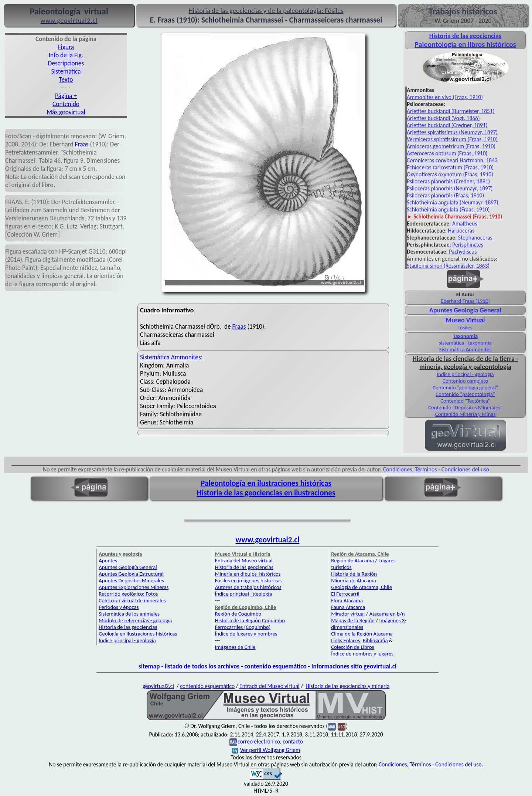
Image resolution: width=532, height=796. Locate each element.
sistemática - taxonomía (465, 343)
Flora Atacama (347, 600)
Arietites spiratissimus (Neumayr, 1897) (452, 132)
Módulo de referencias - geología (135, 620)
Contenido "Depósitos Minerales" (465, 407)
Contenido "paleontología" (465, 394)
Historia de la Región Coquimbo (250, 620)
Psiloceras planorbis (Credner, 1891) (448, 181)
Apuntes (108, 560)
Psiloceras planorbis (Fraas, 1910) (445, 195)
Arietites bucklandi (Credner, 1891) (447, 125)
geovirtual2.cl (158, 686)
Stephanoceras (475, 238)
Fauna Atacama (348, 607)
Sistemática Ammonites (465, 349)
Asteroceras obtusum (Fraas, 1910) (447, 153)
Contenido (66, 104)
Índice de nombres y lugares (362, 654)
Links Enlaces (345, 640)
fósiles (465, 328)
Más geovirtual (66, 112)
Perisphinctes (468, 245)
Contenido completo (465, 381)
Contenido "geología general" (465, 387)
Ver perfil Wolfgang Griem (266, 750)
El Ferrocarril (345, 594)
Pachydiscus (463, 252)
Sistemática (66, 71)
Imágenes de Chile (235, 647)
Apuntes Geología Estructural (131, 574)
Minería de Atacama (353, 580)
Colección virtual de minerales (132, 600)
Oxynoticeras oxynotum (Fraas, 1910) (450, 174)
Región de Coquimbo (238, 614)
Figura (66, 47)
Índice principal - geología (465, 374)
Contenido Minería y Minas (465, 414)
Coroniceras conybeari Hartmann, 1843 (452, 160)
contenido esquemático (275, 666)
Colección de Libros (352, 647)
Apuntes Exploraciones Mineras (134, 587)
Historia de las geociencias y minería (347, 686)
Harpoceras (461, 231)
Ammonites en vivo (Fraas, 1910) (445, 97)
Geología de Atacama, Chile (362, 587)
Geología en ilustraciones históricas (138, 634)
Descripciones (66, 63)
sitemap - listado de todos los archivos (189, 666)
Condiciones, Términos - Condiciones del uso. (431, 764)
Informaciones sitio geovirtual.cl (354, 666)
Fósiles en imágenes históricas (248, 580)
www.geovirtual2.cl (268, 540)
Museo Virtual (465, 320)
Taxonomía (465, 336)
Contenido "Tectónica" (465, 401)
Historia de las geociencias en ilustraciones (266, 493)
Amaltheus (465, 223)
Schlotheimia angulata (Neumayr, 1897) (453, 202)
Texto (66, 79)
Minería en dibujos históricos (248, 574)
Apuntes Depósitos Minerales (131, 580)
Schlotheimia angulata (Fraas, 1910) (448, 209)
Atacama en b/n (387, 614)
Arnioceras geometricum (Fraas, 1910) (451, 146)
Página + (66, 96)
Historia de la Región (354, 574)
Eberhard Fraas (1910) (465, 301)
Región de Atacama (352, 560)
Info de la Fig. (66, 55)
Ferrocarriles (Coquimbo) (243, 627)
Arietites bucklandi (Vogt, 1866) (443, 118)
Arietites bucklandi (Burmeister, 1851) (451, 111)
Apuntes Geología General (465, 310)
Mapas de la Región (353, 620)
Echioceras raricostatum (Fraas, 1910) (450, 167)
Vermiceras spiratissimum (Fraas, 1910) (452, 139)
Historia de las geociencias (128, 627)
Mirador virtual (348, 614)
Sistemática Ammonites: (171, 357)
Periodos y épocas (119, 607)
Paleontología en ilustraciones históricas (266, 483)
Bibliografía (375, 640)
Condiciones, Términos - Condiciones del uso (436, 469)
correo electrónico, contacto (270, 741)
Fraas (82, 144)
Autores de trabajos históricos (248, 587)
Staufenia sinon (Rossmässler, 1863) (448, 266)
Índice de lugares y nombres (246, 634)
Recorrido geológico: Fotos (128, 594)
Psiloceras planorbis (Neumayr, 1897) (450, 188)
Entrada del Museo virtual (244, 560)
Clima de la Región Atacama (362, 634)
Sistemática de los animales (129, 614)
